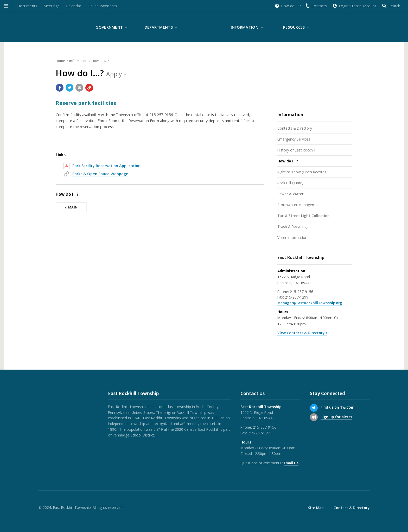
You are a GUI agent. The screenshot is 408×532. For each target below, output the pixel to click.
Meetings (52, 6)
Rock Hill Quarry (290, 183)
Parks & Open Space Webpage (100, 174)
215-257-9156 (302, 292)
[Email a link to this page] (79, 88)
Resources (294, 27)
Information (245, 27)
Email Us (291, 463)
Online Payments (102, 6)
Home (60, 61)
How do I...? (291, 6)
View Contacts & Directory (301, 333)
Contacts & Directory (295, 128)
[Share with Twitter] (69, 88)
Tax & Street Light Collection (304, 216)
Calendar (74, 6)
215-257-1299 (297, 297)
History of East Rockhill (296, 150)
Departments (159, 27)
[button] (6, 6)
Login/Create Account (358, 6)
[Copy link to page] (89, 88)
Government (109, 27)
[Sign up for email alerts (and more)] (314, 417)
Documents (27, 6)
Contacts (319, 6)
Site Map (316, 508)
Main (71, 207)
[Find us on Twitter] (314, 408)
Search (394, 6)
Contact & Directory (352, 508)
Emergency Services (294, 139)
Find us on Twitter (337, 407)
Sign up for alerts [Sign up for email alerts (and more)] (336, 417)
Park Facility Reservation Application (106, 166)
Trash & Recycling (292, 227)
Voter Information (292, 237)
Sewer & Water (291, 194)
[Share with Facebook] (60, 88)
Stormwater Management (299, 205)
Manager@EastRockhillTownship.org (310, 303)
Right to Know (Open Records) (302, 172)
